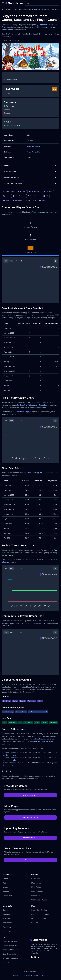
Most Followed (37, 887)
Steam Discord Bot (10, 946)
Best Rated (36, 879)
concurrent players (48, 27)
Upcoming (35, 896)
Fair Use (29, 975)
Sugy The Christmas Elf (23, 9)
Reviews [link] (21, 192)
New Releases (37, 891)
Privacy (16, 975)
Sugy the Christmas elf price (20, 412)
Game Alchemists (34, 146)
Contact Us (44, 975)
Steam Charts (8, 896)
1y (17, 261)
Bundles (6, 891)
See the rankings (30, 838)
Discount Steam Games (41, 914)
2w (6, 261)
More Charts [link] (31, 200)
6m (12, 421)
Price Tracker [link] (34, 192)
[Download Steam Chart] (56, 261)
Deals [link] (6, 196)
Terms (22, 975)
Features (30, 165)
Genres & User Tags (30, 177)
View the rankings (30, 817)
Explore (6, 963)
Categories (7, 914)
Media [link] (6, 200)
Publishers (7, 927)
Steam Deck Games (39, 900)
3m (11, 261)
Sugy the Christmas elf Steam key (33, 405)
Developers (7, 923)
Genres (5, 910)
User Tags (7, 918)
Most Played (36, 883)
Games (9, 9)
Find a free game (30, 795)
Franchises (7, 931)
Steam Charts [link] (9, 192)
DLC (4, 883)
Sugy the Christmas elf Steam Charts (47, 9)
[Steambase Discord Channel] (32, 957)
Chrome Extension (10, 941)
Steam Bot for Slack (10, 950)
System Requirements (30, 183)
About (36, 975)
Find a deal (31, 860)
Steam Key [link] (48, 192)
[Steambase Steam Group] (35, 957)
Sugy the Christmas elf (48, 25)
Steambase (34, 944)
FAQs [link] (42, 200)
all (21, 261)
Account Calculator (10, 958)
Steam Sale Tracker (39, 910)
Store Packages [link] (34, 196)
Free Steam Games (39, 918)
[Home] (3, 10)
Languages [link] (17, 200)
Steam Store (11, 755)
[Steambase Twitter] (39, 957)
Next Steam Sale (9, 954)
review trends (7, 30)
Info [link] (46, 196)
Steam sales (26, 473)
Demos (5, 887)
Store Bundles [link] (18, 196)
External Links (30, 171)
